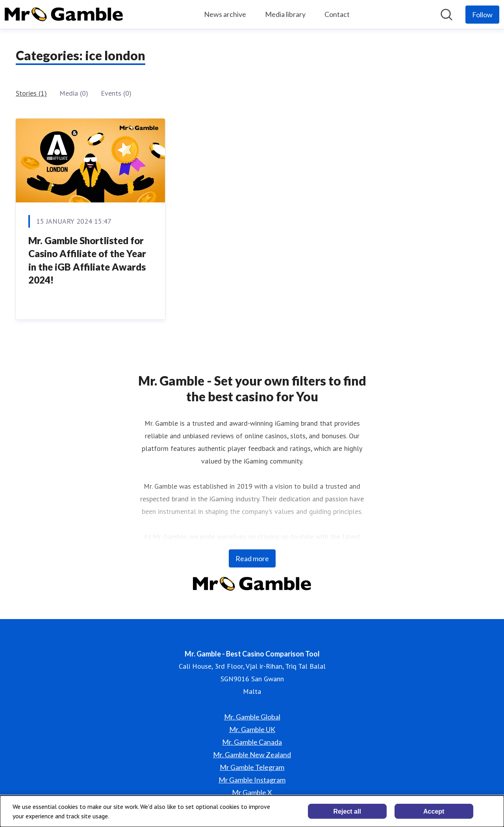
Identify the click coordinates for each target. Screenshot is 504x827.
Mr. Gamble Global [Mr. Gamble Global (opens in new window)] (252, 717)
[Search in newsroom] (447, 15)
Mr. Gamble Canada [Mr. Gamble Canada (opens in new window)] (252, 742)
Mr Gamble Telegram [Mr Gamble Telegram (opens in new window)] (252, 767)
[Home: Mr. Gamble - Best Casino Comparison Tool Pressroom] (64, 14)
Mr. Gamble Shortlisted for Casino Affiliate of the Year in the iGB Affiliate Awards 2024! (87, 260)
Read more (252, 558)
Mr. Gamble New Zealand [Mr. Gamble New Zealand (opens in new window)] (252, 755)
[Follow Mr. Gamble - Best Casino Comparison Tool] (482, 15)
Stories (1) (31, 93)
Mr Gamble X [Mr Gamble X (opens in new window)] (252, 792)
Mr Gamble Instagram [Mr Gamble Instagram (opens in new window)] (252, 780)
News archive (225, 14)
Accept (434, 811)
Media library (285, 14)
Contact (337, 14)
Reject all (347, 811)
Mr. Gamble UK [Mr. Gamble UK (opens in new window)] (252, 729)
